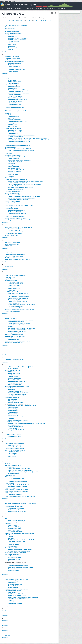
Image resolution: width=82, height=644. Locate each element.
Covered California (13, 377)
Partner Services (13, 561)
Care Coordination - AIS (11, 144)
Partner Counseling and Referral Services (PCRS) (21, 305)
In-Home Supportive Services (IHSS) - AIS (16, 333)
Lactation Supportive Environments (18, 183)
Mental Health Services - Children (14, 422)
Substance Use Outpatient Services (18, 564)
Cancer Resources (13, 133)
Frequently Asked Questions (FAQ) (17, 121)
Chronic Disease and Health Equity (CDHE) (16, 179)
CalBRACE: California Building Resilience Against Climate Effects (26, 181)
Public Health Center (14, 556)
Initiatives (11, 43)
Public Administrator (10, 477)
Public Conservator (10, 488)
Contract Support (10, 207)
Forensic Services (13, 411)
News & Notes (12, 45)
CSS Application (13, 401)
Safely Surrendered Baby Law (16, 532)
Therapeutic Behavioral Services (17, 430)
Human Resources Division (12, 311)
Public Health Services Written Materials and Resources (20, 496)
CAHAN (7, 79)
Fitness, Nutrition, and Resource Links (18, 98)
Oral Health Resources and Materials (18, 232)
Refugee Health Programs (15, 604)
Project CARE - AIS (10, 475)
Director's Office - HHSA (11, 235)
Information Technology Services (14, 335)
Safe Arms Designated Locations (17, 522)
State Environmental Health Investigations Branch (22, 135)
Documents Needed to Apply (16, 91)
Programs (18, 8)
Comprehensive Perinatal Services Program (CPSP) (19, 205)
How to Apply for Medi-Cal (15, 383)
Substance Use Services (15, 569)
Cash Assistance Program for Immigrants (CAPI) (18, 146)
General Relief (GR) (13, 543)
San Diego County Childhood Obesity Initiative (21, 188)
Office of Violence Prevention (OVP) (15, 449)
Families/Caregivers (14, 41)
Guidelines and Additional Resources (18, 594)
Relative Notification (14, 167)
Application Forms (13, 388)
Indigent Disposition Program (16, 478)
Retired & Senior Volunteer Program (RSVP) (20, 549)
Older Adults (12, 46)
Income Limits (12, 103)
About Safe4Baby (13, 525)
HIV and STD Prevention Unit (16, 308)
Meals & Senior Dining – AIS (12, 370)
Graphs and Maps (13, 175)
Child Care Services (14, 116)
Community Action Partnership (13, 192)
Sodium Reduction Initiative (16, 189)
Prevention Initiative (14, 186)
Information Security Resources (17, 70)
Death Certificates (13, 455)
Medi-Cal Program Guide (15, 385)
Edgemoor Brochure (14, 339)
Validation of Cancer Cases (15, 137)
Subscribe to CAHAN (14, 83)
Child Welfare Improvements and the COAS (20, 160)
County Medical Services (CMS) (17, 541)
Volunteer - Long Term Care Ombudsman (19, 551)
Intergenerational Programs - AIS (14, 343)
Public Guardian (9, 483)
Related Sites (12, 290)
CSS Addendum (12, 399)
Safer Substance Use (14, 570)
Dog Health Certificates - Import (13, 234)
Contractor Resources (14, 66)
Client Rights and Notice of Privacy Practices (20, 470)
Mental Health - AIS (13, 415)
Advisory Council (13, 37)
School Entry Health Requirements (17, 152)
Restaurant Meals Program (15, 104)
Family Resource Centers (15, 96)
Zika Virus (8, 635)
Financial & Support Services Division (15, 255)
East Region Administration (12, 243)
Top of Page (5, 52)
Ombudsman (12, 163)
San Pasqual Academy (14, 168)
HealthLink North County (15, 436)
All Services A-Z (28, 8)
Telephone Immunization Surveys (17, 331)
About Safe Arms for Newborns (17, 520)
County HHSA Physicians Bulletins (14, 217)
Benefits (10, 375)
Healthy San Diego (10, 277)
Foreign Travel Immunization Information (19, 323)
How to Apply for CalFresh (15, 101)
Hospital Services (13, 412)
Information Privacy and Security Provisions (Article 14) (23, 472)
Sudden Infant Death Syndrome (17, 527)
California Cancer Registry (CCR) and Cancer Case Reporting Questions (27, 138)
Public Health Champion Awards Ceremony (17, 490)
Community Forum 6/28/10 (15, 130)
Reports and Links (13, 203)
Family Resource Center (15, 558)
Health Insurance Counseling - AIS (14, 274)
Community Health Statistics (13, 201)
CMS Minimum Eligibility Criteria (17, 212)
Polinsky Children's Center (15, 165)
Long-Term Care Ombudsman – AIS (14, 360)
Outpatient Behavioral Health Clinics (18, 417)
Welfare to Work (12, 126)
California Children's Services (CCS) (15, 108)
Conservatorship (13, 409)
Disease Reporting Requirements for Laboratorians (22, 198)
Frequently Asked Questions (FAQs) (18, 100)
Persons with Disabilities (15, 48)
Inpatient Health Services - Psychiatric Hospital (18, 341)
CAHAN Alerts (12, 80)
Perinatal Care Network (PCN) (13, 465)
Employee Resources (14, 68)
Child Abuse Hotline (14, 158)
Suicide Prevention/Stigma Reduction (18, 420)
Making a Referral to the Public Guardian (19, 485)
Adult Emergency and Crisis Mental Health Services (22, 406)
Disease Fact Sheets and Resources (18, 301)
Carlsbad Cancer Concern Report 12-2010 (19, 142)
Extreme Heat (9, 246)
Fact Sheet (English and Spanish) (17, 394)
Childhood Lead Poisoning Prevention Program (18, 173)
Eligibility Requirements (15, 95)
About (10, 35)
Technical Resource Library (16, 402)
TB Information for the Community (17, 596)
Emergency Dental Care (15, 229)
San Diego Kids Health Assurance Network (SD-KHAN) (19, 533)
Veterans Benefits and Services (17, 447)
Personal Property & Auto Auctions (18, 482)
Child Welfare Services (14, 559)
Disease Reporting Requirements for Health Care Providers (24, 196)
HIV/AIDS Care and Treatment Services (19, 297)
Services (11, 49)
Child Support (9, 154)
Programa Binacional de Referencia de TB (19, 220)
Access (7, 27)
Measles (10, 327)
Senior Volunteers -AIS (11, 548)
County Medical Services (12, 209)
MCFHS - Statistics (13, 369)
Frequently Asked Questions (16, 391)
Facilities (39, 8)
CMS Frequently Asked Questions (17, 213)
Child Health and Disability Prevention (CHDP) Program (20, 149)
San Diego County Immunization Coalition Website (22, 328)
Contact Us (61, 8)
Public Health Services (11, 493)
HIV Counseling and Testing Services (18, 293)
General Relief (9, 267)
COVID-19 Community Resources (17, 40)
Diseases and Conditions (15, 195)
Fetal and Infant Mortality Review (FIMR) (16, 253)
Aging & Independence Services (14, 33)
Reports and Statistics (14, 289)
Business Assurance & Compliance (14, 62)
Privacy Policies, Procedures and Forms (19, 469)
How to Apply (12, 390)
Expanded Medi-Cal (13, 380)
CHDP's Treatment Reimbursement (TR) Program (21, 150)
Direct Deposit (12, 118)
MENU (10, 8)
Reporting (11, 287)
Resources (11, 176)
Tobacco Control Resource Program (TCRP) (17, 579)
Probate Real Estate (14, 480)
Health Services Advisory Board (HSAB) (16, 276)
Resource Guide (13, 125)
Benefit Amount (12, 88)
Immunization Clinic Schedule (16, 325)
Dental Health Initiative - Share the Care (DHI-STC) (18, 227)
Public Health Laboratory (15, 495)
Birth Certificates (13, 453)
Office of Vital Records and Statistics (15, 450)
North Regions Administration (13, 435)
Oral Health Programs (14, 230)
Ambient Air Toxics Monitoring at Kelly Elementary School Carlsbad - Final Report (30, 140)
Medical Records (13, 414)
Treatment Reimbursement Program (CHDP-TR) (18, 589)
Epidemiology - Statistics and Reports (18, 200)
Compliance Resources (14, 63)
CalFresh (11, 537)
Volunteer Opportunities (15, 171)
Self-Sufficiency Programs (12, 535)
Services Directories (14, 425)
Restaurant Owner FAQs (15, 510)
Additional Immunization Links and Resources (21, 320)
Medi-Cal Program (10, 372)
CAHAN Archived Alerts (15, 82)
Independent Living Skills (15, 162)
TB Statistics (12, 602)
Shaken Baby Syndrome (15, 530)
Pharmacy (11, 419)
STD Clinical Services (14, 295)
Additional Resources (14, 87)
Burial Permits (12, 457)
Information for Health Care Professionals (19, 599)
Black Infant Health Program (13, 58)
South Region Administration (13, 554)
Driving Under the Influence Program (18, 566)
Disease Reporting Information (16, 300)
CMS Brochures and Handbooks (17, 210)
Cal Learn (11, 115)
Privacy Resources (13, 71)
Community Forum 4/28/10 (15, 132)
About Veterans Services (15, 445)
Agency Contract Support (12, 32)
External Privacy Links (14, 474)
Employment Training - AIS (12, 244)
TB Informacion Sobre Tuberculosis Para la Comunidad (23, 597)
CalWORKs (8, 113)
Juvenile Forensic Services (15, 427)
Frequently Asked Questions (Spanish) (19, 393)
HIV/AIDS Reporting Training (16, 282)
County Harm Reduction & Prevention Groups (20, 567)
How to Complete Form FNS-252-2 (17, 512)
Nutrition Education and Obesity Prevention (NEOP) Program (24, 184)
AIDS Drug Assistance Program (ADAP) (19, 298)
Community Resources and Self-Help (18, 90)
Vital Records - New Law (15, 452)
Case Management (13, 407)
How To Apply (12, 123)
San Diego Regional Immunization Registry (20, 330)
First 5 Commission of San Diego (14, 256)
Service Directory (13, 428)
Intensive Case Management (16, 306)
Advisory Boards (50, 8)
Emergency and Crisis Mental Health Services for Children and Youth (27, 423)
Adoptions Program (10, 28)
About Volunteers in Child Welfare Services (20, 157)
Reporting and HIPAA (14, 285)
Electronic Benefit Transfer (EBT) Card (18, 93)
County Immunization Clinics (16, 322)
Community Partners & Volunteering (18, 38)
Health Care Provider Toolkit (16, 284)
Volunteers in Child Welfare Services (18, 170)
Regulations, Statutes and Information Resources (21, 396)
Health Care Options (14, 545)
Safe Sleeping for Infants (15, 528)
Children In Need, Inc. (11, 178)
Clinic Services (12, 592)
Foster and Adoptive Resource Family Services (18, 259)
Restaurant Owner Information (16, 508)
